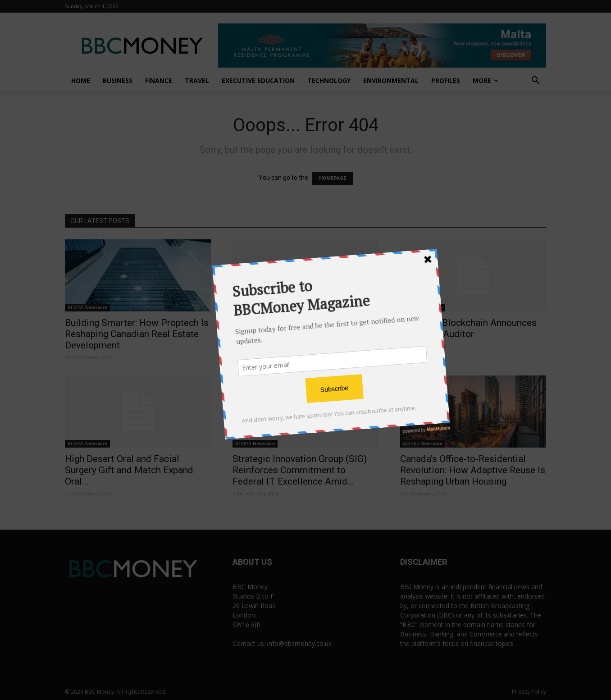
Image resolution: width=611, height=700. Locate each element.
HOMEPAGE (333, 178)
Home (81, 80)
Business (118, 80)
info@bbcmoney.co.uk (299, 643)
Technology (329, 80)
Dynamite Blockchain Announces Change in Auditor (468, 328)
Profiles (446, 80)
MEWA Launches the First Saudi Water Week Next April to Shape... (302, 328)
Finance (159, 80)
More (486, 80)
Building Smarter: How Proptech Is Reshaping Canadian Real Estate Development (137, 334)
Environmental (391, 80)
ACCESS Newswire (87, 307)
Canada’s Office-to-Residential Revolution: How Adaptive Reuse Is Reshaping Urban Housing (473, 470)
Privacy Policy (529, 692)
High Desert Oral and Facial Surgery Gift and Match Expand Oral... (129, 470)
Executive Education (258, 80)
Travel (197, 80)
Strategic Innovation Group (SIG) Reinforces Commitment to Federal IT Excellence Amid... (300, 470)
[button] (535, 81)
